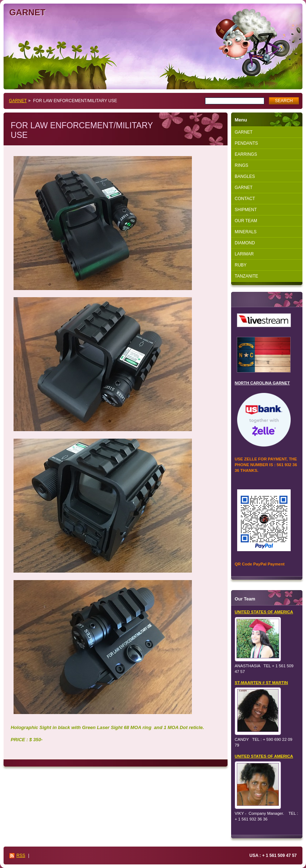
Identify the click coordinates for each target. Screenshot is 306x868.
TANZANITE (246, 276)
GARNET (18, 101)
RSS (21, 855)
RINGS (241, 165)
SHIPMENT (246, 210)
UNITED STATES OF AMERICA (264, 612)
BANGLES (245, 176)
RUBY (241, 265)
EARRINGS (246, 154)
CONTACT (245, 199)
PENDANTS (246, 143)
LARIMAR (244, 254)
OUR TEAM (246, 221)
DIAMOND (245, 243)
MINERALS (246, 232)
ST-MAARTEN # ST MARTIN (261, 683)
